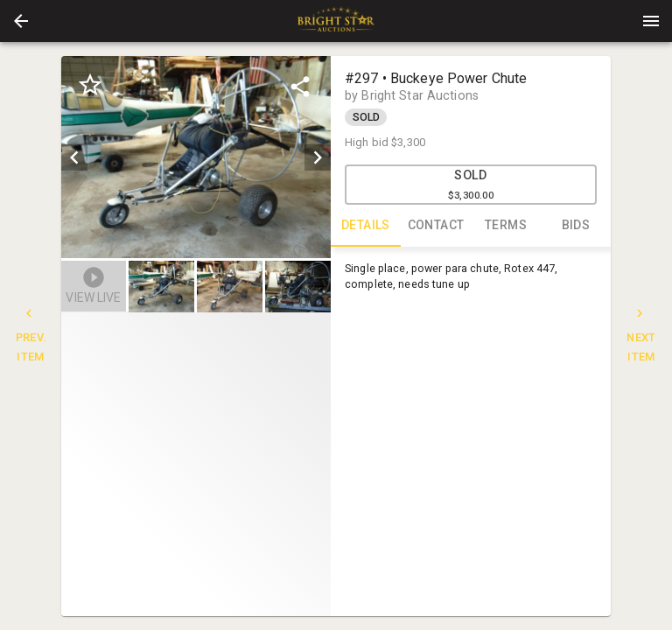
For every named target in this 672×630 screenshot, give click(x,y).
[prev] (74, 157)
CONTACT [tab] (436, 226)
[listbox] (196, 157)
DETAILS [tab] (366, 226)
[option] (196, 157)
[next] (318, 157)
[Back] (21, 21)
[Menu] (651, 21)
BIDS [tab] (576, 226)
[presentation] (336, 21)
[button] (21, 21)
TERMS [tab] (506, 226)
